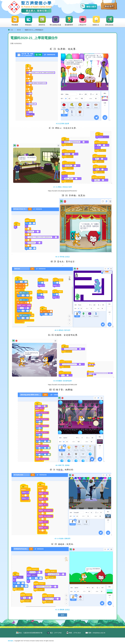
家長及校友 (110, 21)
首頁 (12, 30)
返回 (62, 615)
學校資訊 (29, 21)
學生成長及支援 (55, 21)
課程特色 (42, 21)
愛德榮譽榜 (69, 21)
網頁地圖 (10, 641)
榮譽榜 (19, 30)
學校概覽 (15, 21)
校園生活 (96, 21)
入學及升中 (82, 21)
